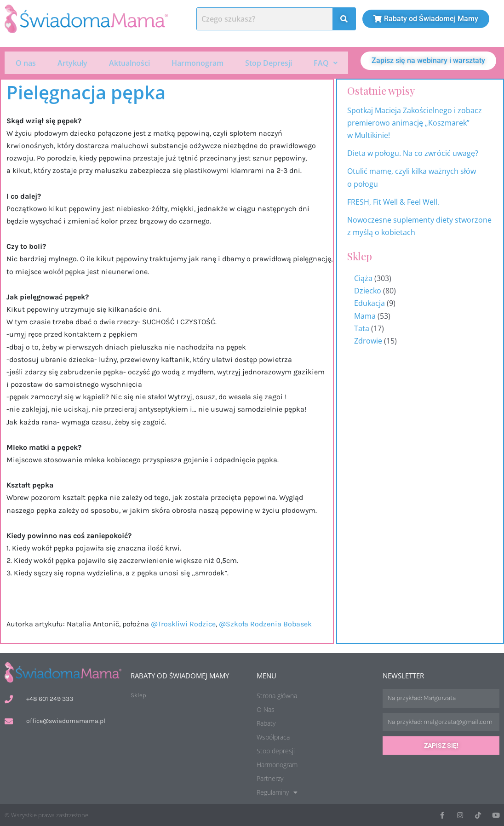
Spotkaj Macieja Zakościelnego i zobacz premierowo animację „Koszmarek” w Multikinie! (415, 121)
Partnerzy (270, 777)
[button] (325, 62)
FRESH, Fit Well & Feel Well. (393, 201)
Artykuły (72, 62)
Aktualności (129, 62)
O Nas (266, 708)
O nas (26, 62)
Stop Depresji (269, 62)
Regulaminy (277, 792)
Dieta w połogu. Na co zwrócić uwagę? (413, 152)
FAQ (326, 62)
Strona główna (277, 695)
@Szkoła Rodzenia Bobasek (265, 622)
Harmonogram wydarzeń (490, 442)
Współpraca (273, 736)
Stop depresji (276, 750)
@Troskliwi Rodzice (183, 622)
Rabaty (266, 722)
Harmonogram (198, 62)
